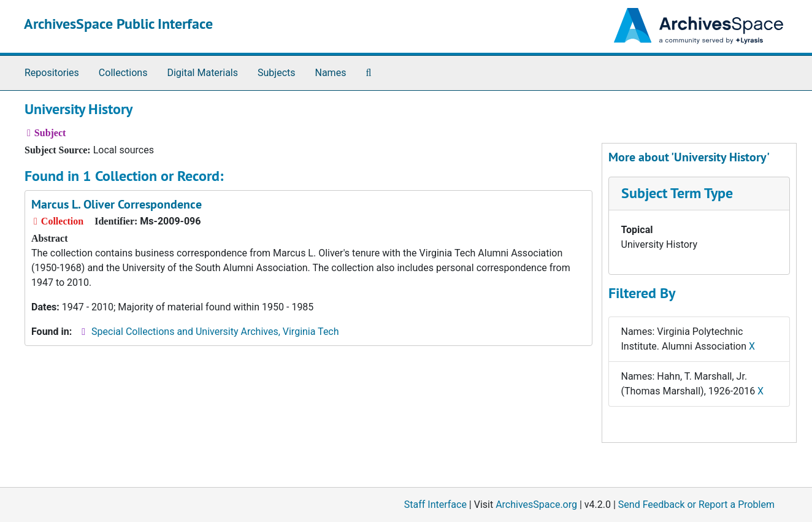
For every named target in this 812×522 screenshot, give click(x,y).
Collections (123, 73)
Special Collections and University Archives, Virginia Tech (215, 332)
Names (331, 73)
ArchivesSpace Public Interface (118, 24)
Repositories (52, 73)
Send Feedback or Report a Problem (696, 505)
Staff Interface (435, 505)
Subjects (276, 73)
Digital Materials (202, 73)
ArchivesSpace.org (536, 505)
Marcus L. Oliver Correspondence (117, 204)
